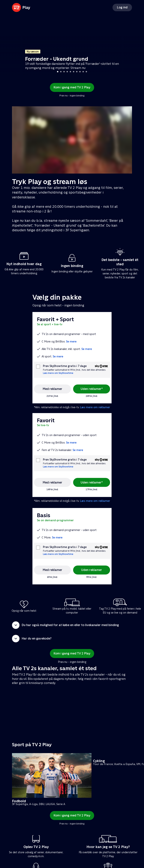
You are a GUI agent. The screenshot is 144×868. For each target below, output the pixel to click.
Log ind (122, 7)
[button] (72, 625)
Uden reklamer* (92, 389)
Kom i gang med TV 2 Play (72, 87)
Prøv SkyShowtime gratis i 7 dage (65, 366)
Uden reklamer (92, 570)
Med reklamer (52, 389)
